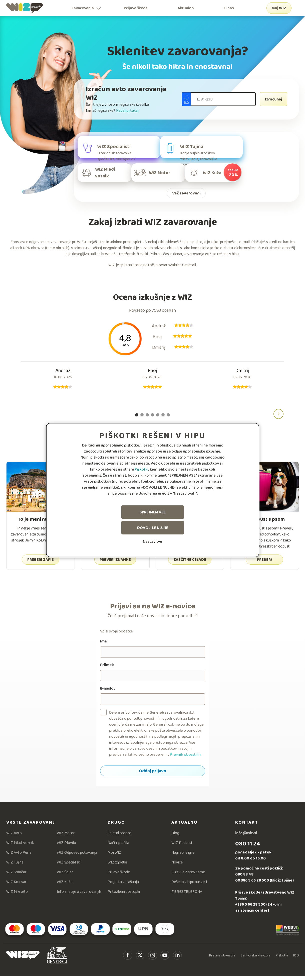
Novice (177, 866)
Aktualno (186, 8)
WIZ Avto (14, 837)
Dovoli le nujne (153, 528)
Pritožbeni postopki (124, 895)
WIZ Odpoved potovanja (77, 856)
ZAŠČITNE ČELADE (190, 563)
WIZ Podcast (182, 847)
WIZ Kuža (65, 886)
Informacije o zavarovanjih (79, 895)
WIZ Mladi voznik (20, 847)
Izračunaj (273, 99)
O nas (229, 8)
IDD (296, 959)
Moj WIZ (279, 8)
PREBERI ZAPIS (41, 563)
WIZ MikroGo (17, 895)
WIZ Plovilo (66, 847)
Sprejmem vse (153, 512)
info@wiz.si (246, 837)
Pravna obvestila (222, 959)
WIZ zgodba (117, 866)
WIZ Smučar (16, 876)
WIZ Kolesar (16, 886)
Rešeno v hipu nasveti (189, 886)
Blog (175, 837)
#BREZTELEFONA (187, 895)
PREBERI (264, 563)
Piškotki (141, 469)
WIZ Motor (66, 837)
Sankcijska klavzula (255, 959)
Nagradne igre (183, 856)
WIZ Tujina (15, 866)
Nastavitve (152, 541)
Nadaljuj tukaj (127, 110)
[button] (278, 418)
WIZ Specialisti (69, 866)
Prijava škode (136, 8)
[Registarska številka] (219, 99)
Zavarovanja (83, 8)
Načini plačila (118, 847)
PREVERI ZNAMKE (115, 563)
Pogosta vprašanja (123, 886)
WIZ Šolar (65, 876)
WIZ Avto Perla (19, 856)
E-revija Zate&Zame (188, 876)
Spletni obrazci (120, 837)
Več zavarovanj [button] (186, 197)
